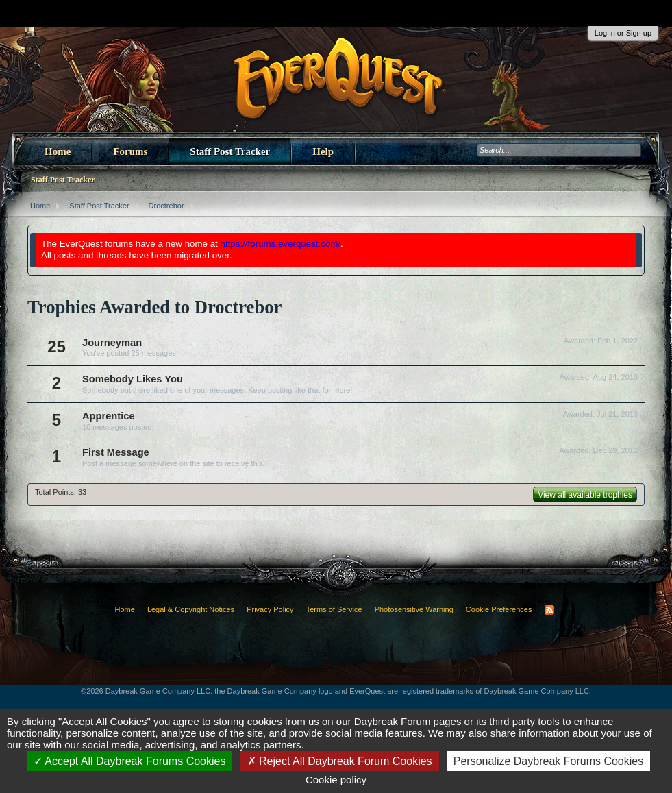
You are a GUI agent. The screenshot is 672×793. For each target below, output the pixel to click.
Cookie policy (336, 780)
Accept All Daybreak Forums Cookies (130, 761)
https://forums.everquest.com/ (281, 244)
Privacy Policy (270, 609)
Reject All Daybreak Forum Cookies (340, 761)
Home (58, 151)
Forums (130, 151)
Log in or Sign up (623, 33)
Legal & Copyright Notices (191, 609)
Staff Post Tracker (230, 151)
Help (323, 151)
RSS (549, 610)
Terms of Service (334, 609)
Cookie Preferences (499, 609)
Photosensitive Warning (414, 609)
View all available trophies (585, 495)
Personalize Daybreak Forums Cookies (548, 761)
